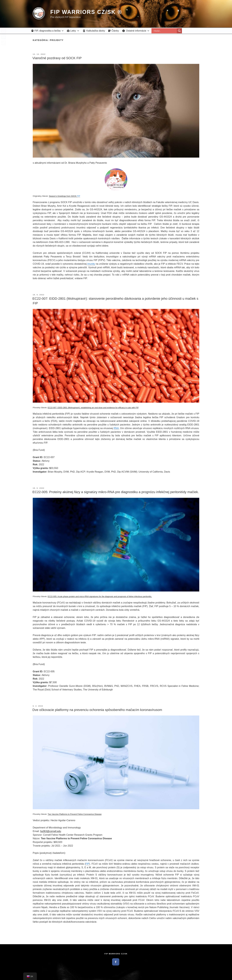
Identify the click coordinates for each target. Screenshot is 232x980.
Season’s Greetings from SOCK (63, 196)
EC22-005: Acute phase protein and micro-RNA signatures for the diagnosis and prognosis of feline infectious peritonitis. (100, 596)
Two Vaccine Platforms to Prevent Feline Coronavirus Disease (75, 814)
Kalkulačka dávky (96, 31)
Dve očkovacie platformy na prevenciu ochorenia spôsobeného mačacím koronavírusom (97, 710)
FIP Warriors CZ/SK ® (86, 12)
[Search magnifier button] (179, 31)
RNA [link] (116, 428)
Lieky (75, 31)
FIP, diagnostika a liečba (49, 31)
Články (115, 31)
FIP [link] (79, 196)
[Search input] (165, 31)
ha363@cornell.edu (51, 831)
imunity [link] (91, 264)
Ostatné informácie (138, 31)
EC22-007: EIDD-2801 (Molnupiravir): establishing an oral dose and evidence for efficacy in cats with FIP (93, 408)
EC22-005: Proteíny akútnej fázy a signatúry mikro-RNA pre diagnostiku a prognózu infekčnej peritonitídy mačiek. (116, 492)
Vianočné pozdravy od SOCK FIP (57, 58)
